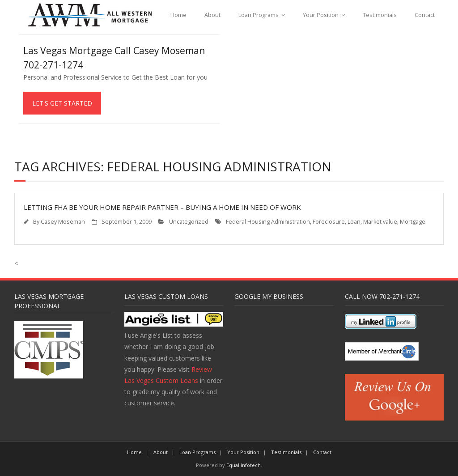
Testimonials (380, 15)
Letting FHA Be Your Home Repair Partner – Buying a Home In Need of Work (162, 207)
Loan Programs (259, 15)
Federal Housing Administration (268, 222)
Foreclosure (329, 222)
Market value (380, 222)
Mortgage (413, 222)
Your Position (321, 15)
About (212, 15)
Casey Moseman (63, 222)
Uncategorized (189, 222)
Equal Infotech (244, 465)
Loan (354, 222)
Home (178, 15)
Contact (425, 15)
